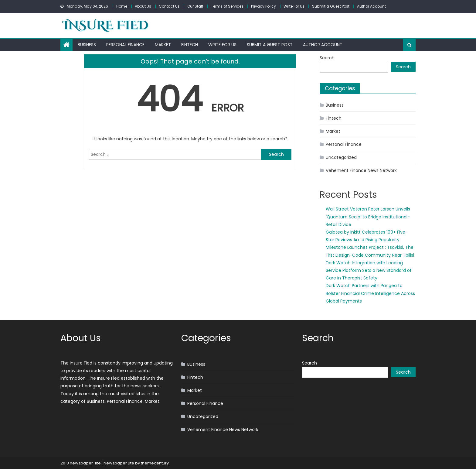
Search (327, 58)
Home (122, 6)
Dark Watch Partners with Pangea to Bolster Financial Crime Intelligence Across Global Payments (370, 293)
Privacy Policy (263, 6)
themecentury (155, 463)
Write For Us (294, 6)
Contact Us (169, 6)
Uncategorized (341, 157)
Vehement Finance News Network (361, 170)
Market (163, 45)
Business (87, 45)
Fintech (190, 45)
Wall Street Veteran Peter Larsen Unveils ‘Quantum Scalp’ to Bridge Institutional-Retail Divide (368, 217)
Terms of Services (227, 6)
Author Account (371, 6)
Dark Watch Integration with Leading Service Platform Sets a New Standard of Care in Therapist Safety (369, 270)
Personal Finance (125, 45)
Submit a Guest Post (331, 6)
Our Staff (195, 6)
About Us (143, 6)
